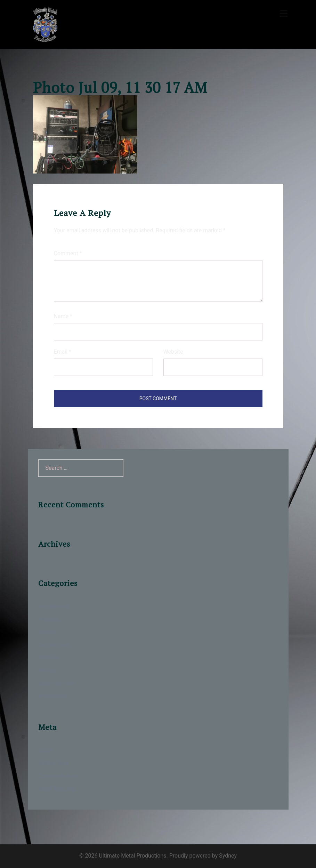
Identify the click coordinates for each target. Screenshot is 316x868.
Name (63, 316)
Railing (47, 670)
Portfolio (49, 657)
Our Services (54, 645)
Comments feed (58, 776)
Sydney (228, 856)
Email (63, 352)
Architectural (54, 606)
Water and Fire (56, 683)
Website (173, 352)
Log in (46, 750)
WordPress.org (56, 789)
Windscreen (53, 696)
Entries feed (53, 763)
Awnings (49, 619)
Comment (68, 253)
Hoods (46, 632)
